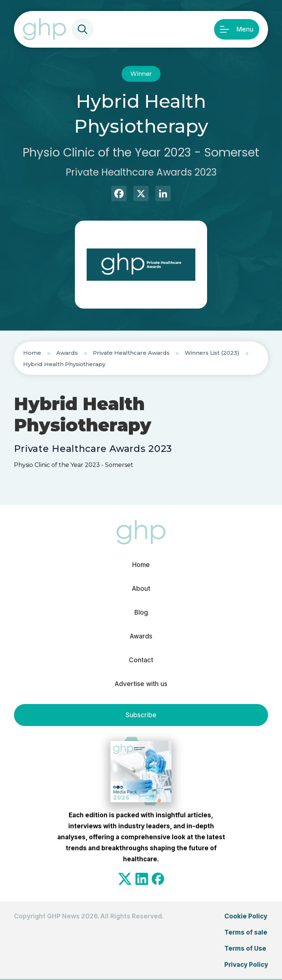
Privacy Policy (246, 965)
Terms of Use (245, 948)
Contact (141, 660)
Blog (141, 612)
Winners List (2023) (212, 353)
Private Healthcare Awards (131, 353)
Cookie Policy (246, 916)
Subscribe (141, 715)
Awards (67, 353)
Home (32, 353)
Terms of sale (246, 932)
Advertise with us (141, 684)
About (141, 589)
